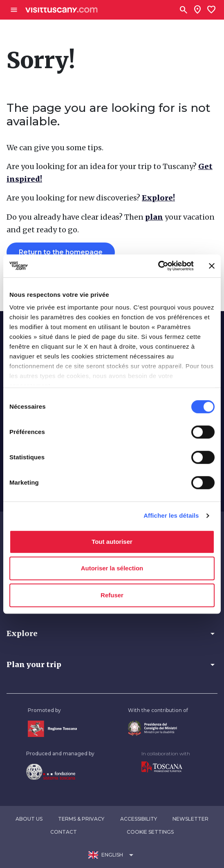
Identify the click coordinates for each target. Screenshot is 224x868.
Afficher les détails (171, 515)
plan (154, 217)
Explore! (158, 198)
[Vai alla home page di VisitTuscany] (62, 10)
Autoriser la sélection (112, 568)
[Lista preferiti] (211, 10)
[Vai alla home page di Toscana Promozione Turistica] (162, 767)
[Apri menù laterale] (14, 10)
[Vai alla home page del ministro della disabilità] (152, 727)
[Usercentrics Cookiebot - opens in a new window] (158, 266)
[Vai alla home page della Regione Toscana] (52, 728)
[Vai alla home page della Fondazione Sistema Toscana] (51, 771)
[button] (112, 634)
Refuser (112, 595)
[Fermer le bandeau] (212, 266)
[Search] (184, 10)
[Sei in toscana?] (197, 10)
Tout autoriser (112, 542)
